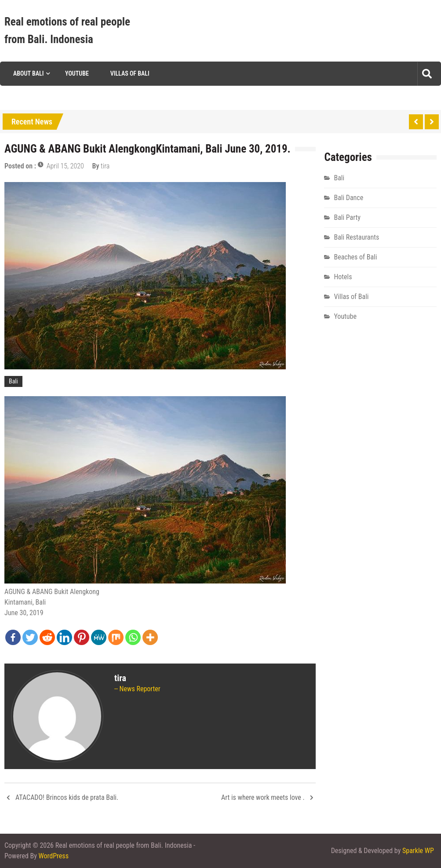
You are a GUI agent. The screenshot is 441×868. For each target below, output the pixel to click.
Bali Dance (348, 198)
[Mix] (116, 637)
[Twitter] (30, 637)
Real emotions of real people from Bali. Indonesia (67, 31)
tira (105, 166)
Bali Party (347, 217)
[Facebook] (13, 637)
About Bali (28, 73)
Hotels (343, 277)
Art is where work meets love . (263, 797)
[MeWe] (99, 637)
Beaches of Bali (355, 257)
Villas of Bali (130, 73)
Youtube (77, 73)
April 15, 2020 (65, 166)
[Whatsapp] (133, 637)
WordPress (54, 856)
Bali (13, 381)
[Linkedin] (64, 637)
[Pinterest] (82, 637)
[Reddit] (47, 637)
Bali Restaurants (356, 237)
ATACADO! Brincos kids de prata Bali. (67, 797)
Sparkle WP (418, 851)
